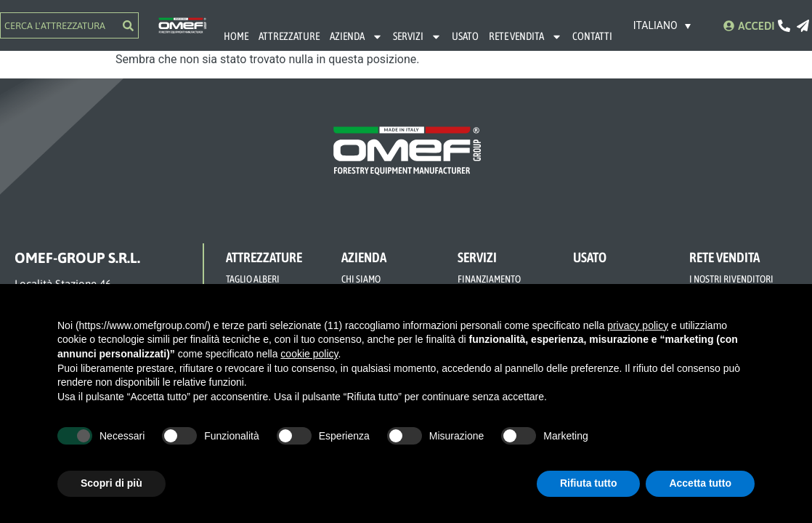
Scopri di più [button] (111, 483)
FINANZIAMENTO (489, 279)
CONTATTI (592, 36)
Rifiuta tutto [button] (589, 483)
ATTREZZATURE (289, 36)
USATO (465, 36)
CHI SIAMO (361, 279)
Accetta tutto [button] (700, 483)
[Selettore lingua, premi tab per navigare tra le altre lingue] (662, 25)
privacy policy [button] (638, 325)
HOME (236, 36)
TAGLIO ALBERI (253, 279)
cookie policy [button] (309, 354)
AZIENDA (356, 37)
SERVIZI (417, 37)
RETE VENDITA (525, 37)
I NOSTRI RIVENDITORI (731, 279)
